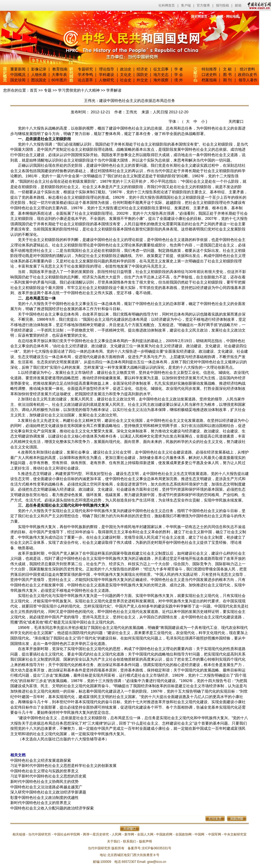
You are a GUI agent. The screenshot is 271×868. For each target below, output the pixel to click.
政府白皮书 (247, 75)
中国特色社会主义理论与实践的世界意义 (44, 771)
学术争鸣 (85, 75)
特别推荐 (209, 69)
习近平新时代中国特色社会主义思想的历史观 (48, 776)
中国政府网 (164, 834)
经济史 (142, 69)
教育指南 (60, 69)
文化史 (126, 75)
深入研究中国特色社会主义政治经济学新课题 (48, 792)
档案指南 (209, 80)
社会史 (126, 80)
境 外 (179, 80)
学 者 (179, 69)
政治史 (126, 69)
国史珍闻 (18, 80)
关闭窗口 (236, 121)
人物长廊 (39, 75)
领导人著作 (247, 80)
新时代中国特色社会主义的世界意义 (41, 803)
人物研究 (107, 80)
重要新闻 (18, 69)
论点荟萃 (85, 80)
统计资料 (247, 69)
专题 (48, 90)
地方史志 (161, 75)
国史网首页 (199, 17)
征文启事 (161, 69)
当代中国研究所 (40, 834)
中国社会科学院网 (67, 834)
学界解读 (114, 90)
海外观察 (161, 80)
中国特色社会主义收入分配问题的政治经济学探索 (52, 808)
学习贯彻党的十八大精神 (79, 90)
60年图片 (59, 80)
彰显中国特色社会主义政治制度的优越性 (44, 798)
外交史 (142, 80)
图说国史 (39, 80)
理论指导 (107, 69)
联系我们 (130, 841)
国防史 (142, 75)
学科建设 (107, 75)
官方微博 (203, 5)
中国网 (199, 834)
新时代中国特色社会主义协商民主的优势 (44, 782)
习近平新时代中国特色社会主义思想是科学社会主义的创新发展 (63, 766)
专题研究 (85, 69)
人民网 (117, 834)
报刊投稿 (222, 5)
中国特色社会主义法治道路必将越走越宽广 (46, 787)
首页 (34, 90)
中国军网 (215, 834)
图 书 (227, 75)
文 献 (227, 69)
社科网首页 (167, 5)
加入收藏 (217, 17)
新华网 (129, 834)
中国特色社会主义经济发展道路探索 (41, 760)
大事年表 (59, 75)
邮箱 (238, 5)
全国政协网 (183, 834)
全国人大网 (145, 834)
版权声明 (146, 841)
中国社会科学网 (258, 5)
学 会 (179, 75)
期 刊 (227, 80)
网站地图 (233, 17)
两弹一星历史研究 (96, 834)
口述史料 (209, 75)
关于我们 (114, 841)
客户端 (186, 5)
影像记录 (39, 69)
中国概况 (18, 75)
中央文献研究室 (235, 834)
